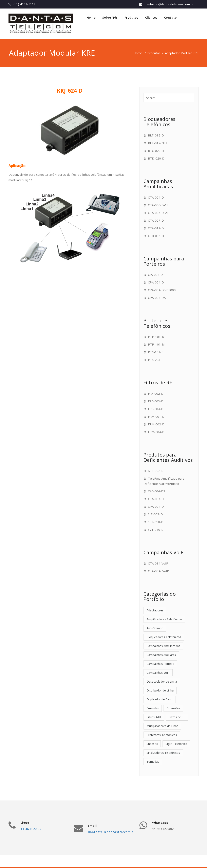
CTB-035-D (156, 236)
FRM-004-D (156, 432)
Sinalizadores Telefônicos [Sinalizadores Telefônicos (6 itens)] (163, 753)
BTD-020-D (156, 158)
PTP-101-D (156, 337)
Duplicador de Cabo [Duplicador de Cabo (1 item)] (159, 699)
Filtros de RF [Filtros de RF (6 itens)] (177, 717)
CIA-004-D (155, 275)
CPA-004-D (156, 282)
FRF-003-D (156, 401)
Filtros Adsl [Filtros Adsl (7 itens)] (154, 717)
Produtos (131, 17)
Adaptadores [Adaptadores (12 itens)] (155, 610)
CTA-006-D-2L (158, 213)
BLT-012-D (156, 135)
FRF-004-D (156, 409)
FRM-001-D (156, 417)
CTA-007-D (156, 220)
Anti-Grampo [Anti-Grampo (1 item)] (155, 628)
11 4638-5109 (31, 829)
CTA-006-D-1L (158, 205)
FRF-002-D (156, 393)
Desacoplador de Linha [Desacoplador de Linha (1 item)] (162, 681)
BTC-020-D (156, 151)
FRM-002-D (156, 424)
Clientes (151, 17)
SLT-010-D (156, 522)
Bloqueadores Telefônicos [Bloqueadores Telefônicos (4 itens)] (164, 637)
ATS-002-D (156, 471)
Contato (171, 17)
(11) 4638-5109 (25, 4)
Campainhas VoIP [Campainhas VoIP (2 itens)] (158, 673)
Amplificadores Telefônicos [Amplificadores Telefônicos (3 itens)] (164, 619)
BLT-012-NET (158, 143)
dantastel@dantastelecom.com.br (169, 4)
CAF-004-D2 (157, 491)
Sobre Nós (110, 17)
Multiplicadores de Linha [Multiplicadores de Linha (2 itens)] (162, 726)
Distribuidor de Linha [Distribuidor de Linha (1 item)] (160, 690)
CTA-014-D (156, 228)
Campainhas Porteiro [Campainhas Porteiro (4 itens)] (160, 664)
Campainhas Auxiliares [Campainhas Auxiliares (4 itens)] (161, 655)
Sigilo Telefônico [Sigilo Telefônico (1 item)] (176, 744)
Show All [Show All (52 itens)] (152, 744)
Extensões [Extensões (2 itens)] (173, 708)
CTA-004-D (156, 197)
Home (91, 17)
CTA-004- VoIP (158, 571)
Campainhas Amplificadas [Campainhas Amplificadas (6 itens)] (163, 646)
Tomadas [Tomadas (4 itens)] (153, 762)
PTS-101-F (156, 352)
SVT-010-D (156, 530)
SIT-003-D (155, 514)
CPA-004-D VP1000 (162, 290)
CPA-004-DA (157, 298)
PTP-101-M (156, 344)
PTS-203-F (156, 360)
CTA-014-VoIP (158, 563)
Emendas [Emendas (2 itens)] (153, 708)
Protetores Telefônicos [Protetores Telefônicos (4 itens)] (162, 735)
